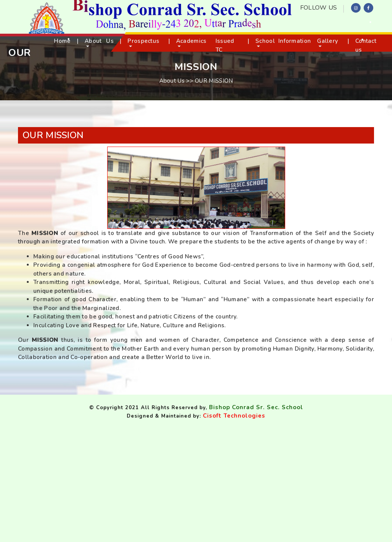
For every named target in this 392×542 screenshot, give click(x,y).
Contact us (366, 45)
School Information (283, 41)
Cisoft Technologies (234, 416)
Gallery (327, 41)
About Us (99, 41)
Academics (191, 41)
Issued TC (225, 45)
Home (62, 41)
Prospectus (143, 41)
